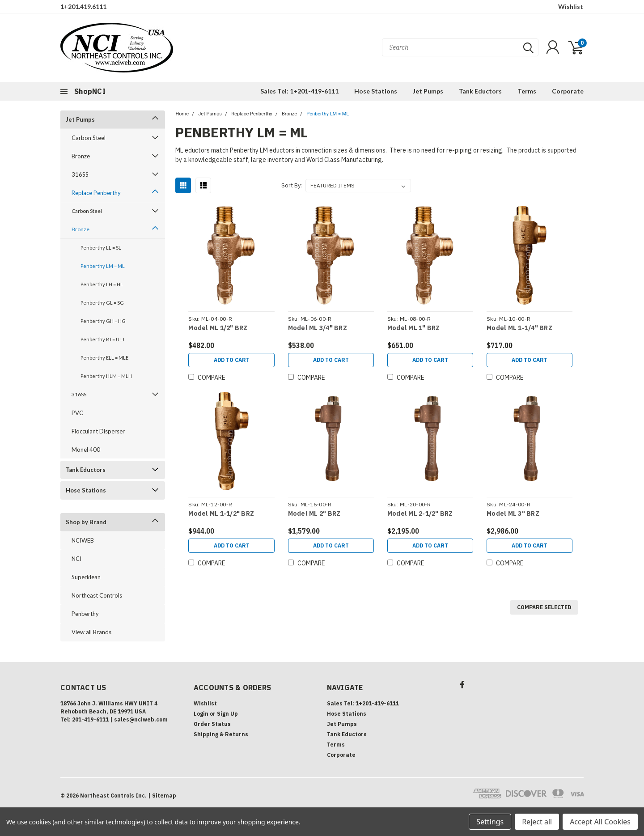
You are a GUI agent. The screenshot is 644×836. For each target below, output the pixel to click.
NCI (76, 559)
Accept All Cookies (600, 822)
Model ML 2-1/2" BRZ (420, 514)
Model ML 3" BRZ (513, 514)
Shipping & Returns (221, 734)
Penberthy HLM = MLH (106, 376)
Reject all (537, 822)
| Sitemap (162, 796)
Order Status (212, 724)
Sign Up (227, 714)
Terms (527, 91)
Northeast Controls (97, 595)
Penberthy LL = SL (101, 248)
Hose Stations (376, 91)
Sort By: (292, 185)
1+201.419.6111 (83, 6)
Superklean (86, 577)
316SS (80, 174)
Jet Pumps (428, 91)
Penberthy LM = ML (103, 266)
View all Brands (91, 632)
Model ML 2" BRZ (314, 514)
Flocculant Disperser (98, 431)
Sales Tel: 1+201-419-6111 (299, 91)
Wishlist (571, 6)
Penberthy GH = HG (103, 321)
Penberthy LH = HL (102, 284)
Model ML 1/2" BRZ (218, 328)
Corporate (568, 91)
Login (201, 714)
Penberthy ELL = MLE (104, 358)
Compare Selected (544, 607)
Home (182, 114)
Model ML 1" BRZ (414, 328)
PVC (77, 413)
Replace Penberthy (96, 193)
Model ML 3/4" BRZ (318, 328)
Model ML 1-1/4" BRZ (519, 328)
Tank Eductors (480, 91)
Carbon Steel (89, 138)
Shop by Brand (86, 522)
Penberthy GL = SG (102, 303)
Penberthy (85, 614)
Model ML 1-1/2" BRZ (221, 514)
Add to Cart (232, 360)
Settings (490, 822)
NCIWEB (83, 540)
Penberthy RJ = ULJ (102, 339)
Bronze (81, 156)
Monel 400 (86, 450)
